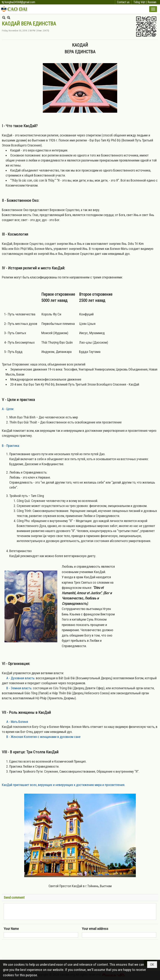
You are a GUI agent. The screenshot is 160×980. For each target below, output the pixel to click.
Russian (152, 2)
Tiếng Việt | (140, 2)
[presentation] (32, 949)
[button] (153, 9)
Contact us (123, 2)
